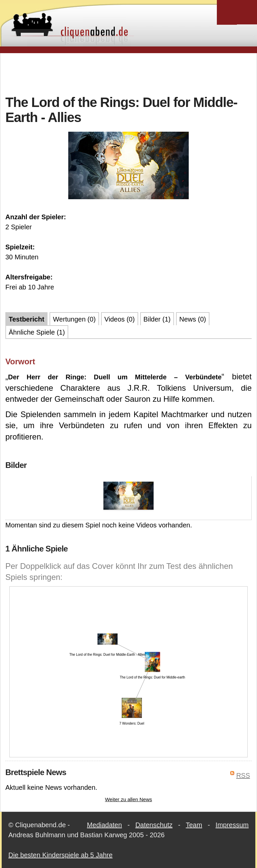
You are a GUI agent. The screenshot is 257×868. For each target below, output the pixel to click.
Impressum (232, 825)
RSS (243, 775)
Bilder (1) (157, 319)
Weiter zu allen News (129, 799)
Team (194, 825)
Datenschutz (154, 825)
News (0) (193, 319)
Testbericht (26, 319)
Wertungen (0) (74, 319)
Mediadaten (105, 825)
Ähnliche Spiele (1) (37, 332)
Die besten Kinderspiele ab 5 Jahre (60, 855)
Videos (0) (120, 319)
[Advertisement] (128, 73)
